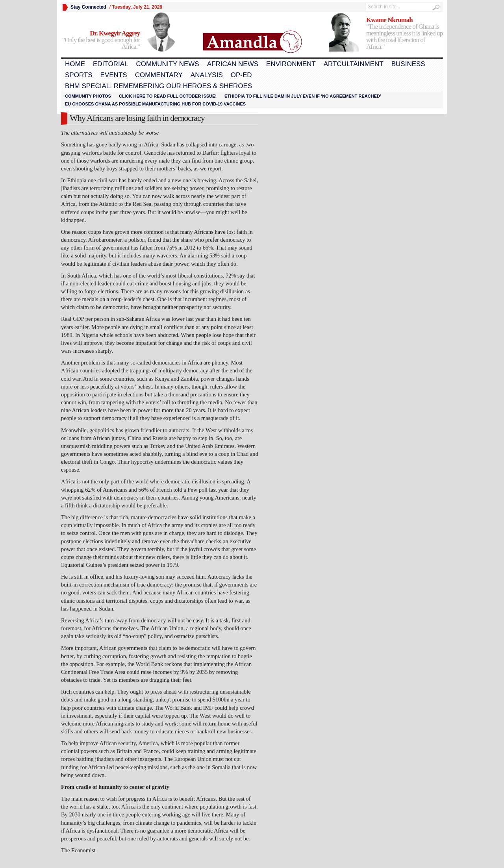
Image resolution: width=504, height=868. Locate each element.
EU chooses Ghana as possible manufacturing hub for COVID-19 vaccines (155, 104)
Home (75, 64)
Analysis (207, 75)
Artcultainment (354, 64)
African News (233, 64)
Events (114, 75)
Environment (291, 64)
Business (408, 64)
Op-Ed (241, 75)
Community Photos (88, 96)
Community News (167, 64)
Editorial (110, 64)
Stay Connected (88, 7)
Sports (79, 75)
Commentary (159, 75)
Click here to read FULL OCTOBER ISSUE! (168, 96)
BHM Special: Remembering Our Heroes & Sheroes (158, 86)
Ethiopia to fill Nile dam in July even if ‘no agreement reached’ (303, 96)
